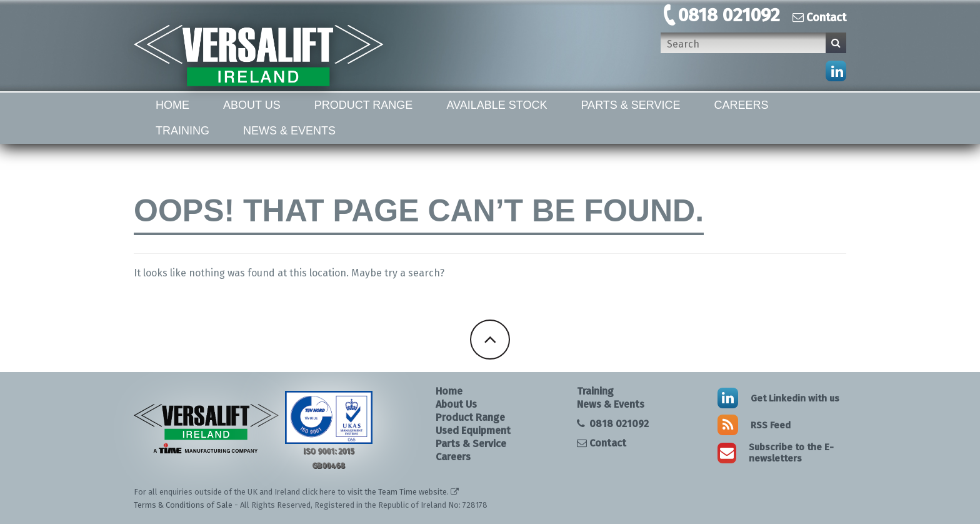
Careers (742, 105)
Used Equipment (473, 431)
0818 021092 (729, 15)
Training (182, 131)
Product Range (364, 105)
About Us (252, 105)
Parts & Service (630, 105)
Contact (819, 18)
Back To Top (490, 340)
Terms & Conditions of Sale (183, 505)
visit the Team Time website (397, 492)
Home (172, 105)
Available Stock (497, 105)
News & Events (289, 131)
